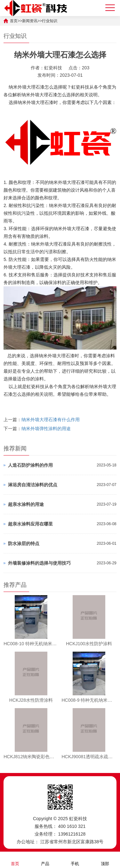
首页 (15, 859)
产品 (45, 859)
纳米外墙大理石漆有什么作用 (51, 420)
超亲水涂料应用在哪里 (30, 524)
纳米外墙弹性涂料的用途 (46, 429)
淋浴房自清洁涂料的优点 (33, 485)
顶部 (105, 859)
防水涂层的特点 (24, 543)
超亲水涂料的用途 (26, 504)
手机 (75, 859)
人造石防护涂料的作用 (30, 465)
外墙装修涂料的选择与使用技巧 (39, 563)
